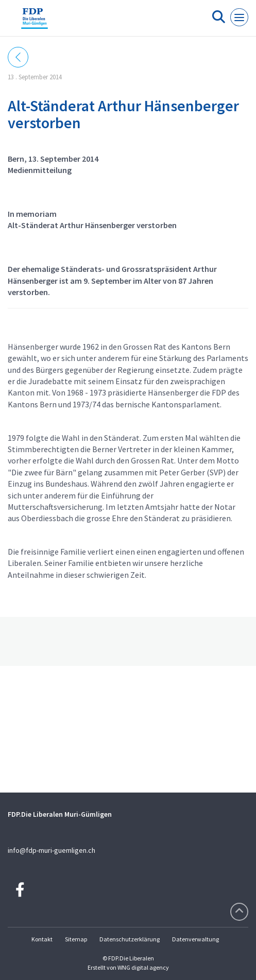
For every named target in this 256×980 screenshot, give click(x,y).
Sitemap (76, 939)
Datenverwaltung (195, 939)
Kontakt (42, 939)
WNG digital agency (143, 967)
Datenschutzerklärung (130, 939)
